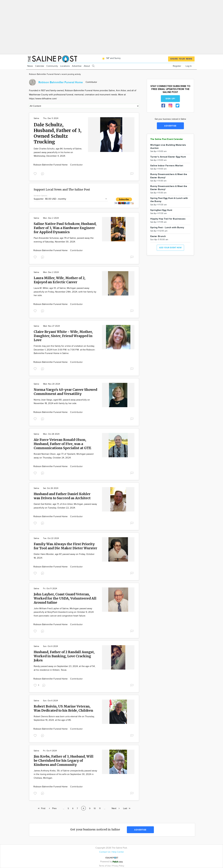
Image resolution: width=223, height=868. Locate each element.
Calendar (40, 66)
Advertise (77, 66)
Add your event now (170, 248)
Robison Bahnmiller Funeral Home (51, 165)
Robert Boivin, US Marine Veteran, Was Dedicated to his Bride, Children (63, 708)
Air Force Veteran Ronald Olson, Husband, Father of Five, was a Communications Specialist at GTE (62, 444)
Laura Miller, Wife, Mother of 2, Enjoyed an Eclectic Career (60, 280)
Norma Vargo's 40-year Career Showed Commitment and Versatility (65, 392)
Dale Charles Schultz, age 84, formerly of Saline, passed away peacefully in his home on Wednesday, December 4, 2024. (58, 152)
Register (177, 66)
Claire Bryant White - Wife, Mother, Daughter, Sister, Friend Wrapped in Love (63, 336)
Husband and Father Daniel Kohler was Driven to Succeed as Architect (62, 496)
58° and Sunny (111, 58)
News (30, 66)
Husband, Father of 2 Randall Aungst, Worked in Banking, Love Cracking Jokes (64, 656)
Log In (189, 66)
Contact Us (105, 852)
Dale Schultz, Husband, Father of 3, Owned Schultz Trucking (58, 133)
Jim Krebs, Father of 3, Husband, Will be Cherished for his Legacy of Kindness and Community (64, 761)
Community (52, 66)
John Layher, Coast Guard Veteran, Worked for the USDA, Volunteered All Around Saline (65, 598)
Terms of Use (105, 866)
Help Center (118, 852)
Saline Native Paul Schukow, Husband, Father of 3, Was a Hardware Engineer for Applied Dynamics (65, 228)
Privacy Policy (118, 866)
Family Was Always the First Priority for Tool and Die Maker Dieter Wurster (65, 546)
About (87, 66)
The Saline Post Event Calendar (167, 139)
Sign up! (170, 99)
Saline (36, 118)
